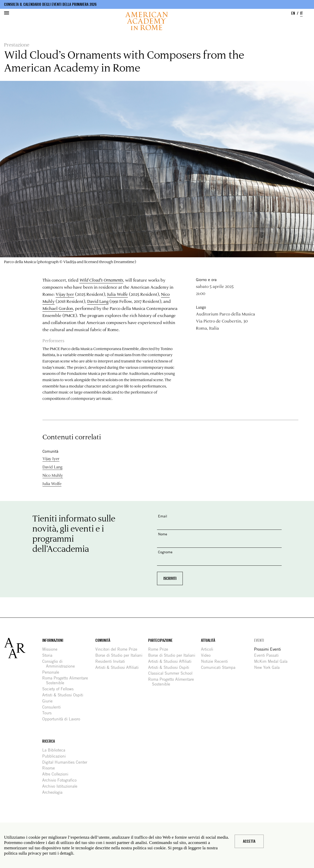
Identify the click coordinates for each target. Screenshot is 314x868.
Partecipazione (160, 640)
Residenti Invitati (112, 661)
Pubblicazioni (56, 756)
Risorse (50, 768)
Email (163, 516)
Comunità (103, 640)
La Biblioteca (56, 750)
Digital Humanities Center (67, 762)
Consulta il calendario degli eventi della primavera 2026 (50, 4)
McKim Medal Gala (273, 661)
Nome (163, 534)
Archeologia (54, 792)
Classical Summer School (172, 673)
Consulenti (53, 707)
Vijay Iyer (65, 294)
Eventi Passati (268, 655)
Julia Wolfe (118, 294)
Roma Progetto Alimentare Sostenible (67, 680)
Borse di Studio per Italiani (121, 655)
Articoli (209, 649)
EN (293, 13)
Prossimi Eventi (269, 649)
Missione (52, 649)
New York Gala (269, 667)
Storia (49, 655)
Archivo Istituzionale (62, 786)
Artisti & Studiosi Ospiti (65, 695)
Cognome (165, 552)
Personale (53, 672)
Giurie (49, 701)
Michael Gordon (58, 308)
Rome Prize (160, 649)
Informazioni (53, 640)
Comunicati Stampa (220, 667)
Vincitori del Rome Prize (118, 649)
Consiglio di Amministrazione (60, 664)
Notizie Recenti (216, 661)
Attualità (208, 640)
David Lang (98, 301)
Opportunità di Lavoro (63, 719)
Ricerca (49, 741)
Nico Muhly (53, 475)
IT (301, 13)
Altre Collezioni (57, 774)
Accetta (249, 841)
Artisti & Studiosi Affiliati (119, 667)
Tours (49, 713)
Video (208, 655)
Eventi (259, 640)
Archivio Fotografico (61, 780)
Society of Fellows (60, 689)
